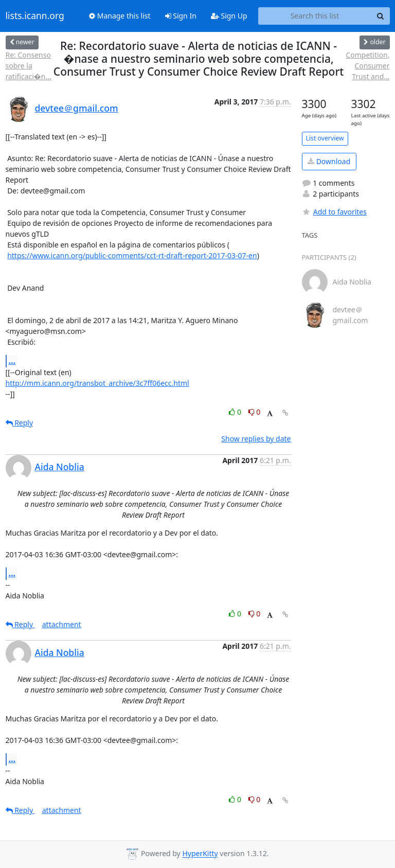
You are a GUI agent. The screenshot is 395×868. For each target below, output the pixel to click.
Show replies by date (256, 439)
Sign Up (229, 16)
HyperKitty (200, 854)
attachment (62, 624)
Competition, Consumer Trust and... (367, 66)
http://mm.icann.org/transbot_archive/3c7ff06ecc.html (97, 383)
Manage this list (120, 16)
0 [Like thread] (236, 412)
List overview (325, 138)
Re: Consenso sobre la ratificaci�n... (29, 66)
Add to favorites (334, 212)
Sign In (181, 16)
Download (329, 161)
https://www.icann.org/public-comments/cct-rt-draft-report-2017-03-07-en (132, 255)
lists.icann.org (35, 16)
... (12, 361)
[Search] (381, 16)
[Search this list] (315, 16)
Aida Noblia (60, 467)
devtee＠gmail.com (77, 108)
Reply (20, 423)
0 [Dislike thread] (255, 412)
